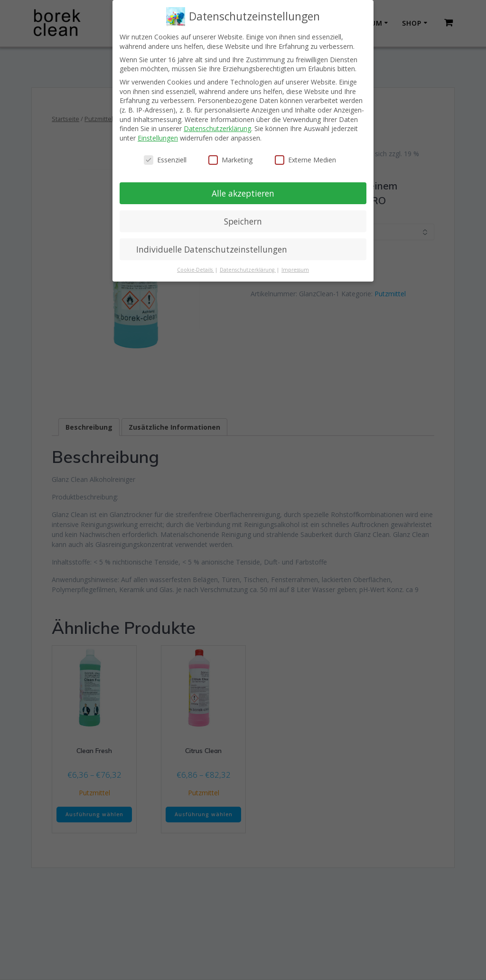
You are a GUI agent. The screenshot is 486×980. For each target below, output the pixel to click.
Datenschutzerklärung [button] (248, 270)
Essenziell (165, 160)
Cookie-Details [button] (196, 270)
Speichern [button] (243, 221)
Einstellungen (158, 138)
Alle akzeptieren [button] (243, 193)
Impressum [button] (295, 270)
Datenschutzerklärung (217, 128)
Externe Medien (305, 160)
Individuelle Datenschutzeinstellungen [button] (212, 249)
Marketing (230, 160)
